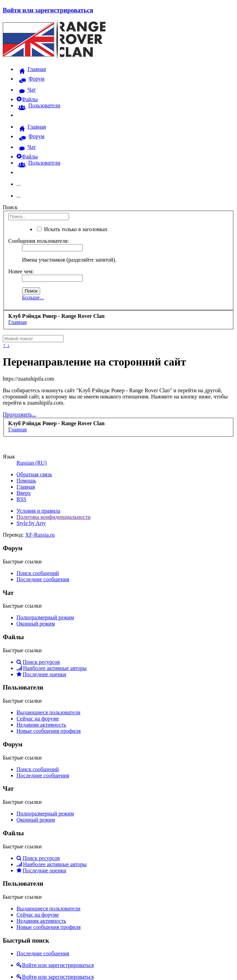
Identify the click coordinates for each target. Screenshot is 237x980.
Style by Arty (31, 523)
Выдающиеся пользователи (48, 712)
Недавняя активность (41, 725)
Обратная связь (34, 474)
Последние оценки (41, 674)
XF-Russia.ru (40, 535)
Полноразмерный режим (45, 617)
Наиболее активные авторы (52, 668)
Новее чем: (21, 271)
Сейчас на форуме (38, 719)
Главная (26, 487)
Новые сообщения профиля (49, 731)
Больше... (33, 297)
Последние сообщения (43, 579)
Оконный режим (36, 624)
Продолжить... (19, 414)
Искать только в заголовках (72, 229)
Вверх (24, 493)
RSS (21, 499)
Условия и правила (38, 511)
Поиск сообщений (38, 573)
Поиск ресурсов (38, 662)
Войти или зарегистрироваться (48, 10)
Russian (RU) (32, 463)
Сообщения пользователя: (39, 241)
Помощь (26, 481)
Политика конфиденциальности (54, 517)
